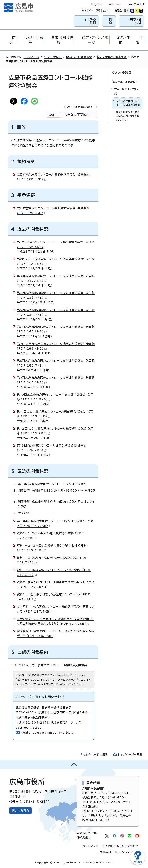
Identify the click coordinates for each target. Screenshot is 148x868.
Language (115, 4)
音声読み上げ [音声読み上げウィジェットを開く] (136, 4)
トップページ (31, 57)
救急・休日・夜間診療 (79, 57)
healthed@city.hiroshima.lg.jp (47, 733)
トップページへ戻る (130, 755)
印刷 (51, 115)
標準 (98, 11)
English (97, 4)
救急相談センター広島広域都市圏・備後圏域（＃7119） (128, 116)
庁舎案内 (23, 811)
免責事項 (105, 852)
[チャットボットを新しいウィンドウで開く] (138, 864)
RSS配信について (127, 852)
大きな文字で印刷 (77, 115)
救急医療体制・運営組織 (112, 57)
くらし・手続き (53, 57)
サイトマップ (90, 846)
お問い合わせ (135, 21)
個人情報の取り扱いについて (121, 846)
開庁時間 (93, 783)
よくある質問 (90, 21)
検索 (110, 21)
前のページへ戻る (97, 755)
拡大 (105, 11)
